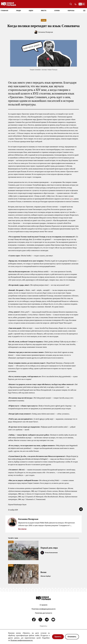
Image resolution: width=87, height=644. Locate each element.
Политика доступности (44, 613)
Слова (57, 11)
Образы (71, 11)
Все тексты (22, 529)
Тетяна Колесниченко (51, 553)
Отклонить (72, 637)
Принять (58, 637)
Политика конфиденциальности (43, 609)
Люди (18, 11)
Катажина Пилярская (46, 32)
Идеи (31, 11)
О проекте (43, 605)
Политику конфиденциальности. (22, 640)
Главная (5, 11)
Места (44, 11)
